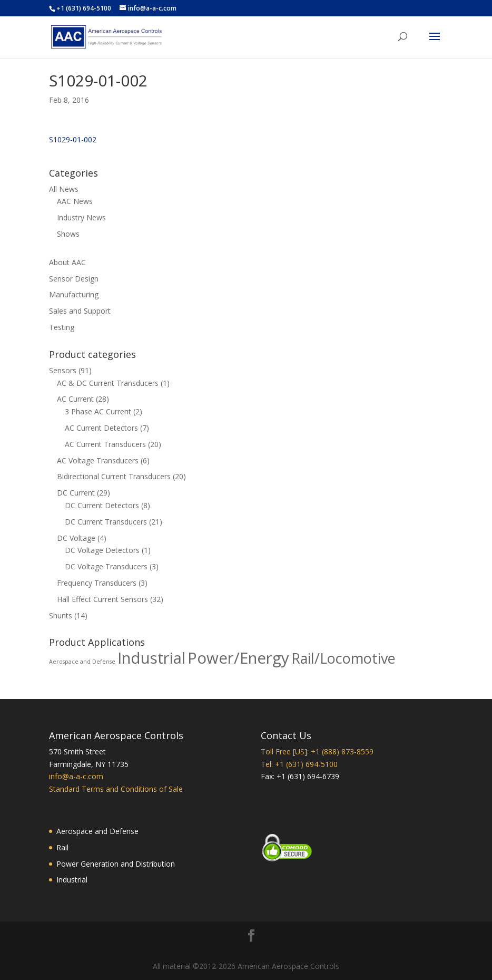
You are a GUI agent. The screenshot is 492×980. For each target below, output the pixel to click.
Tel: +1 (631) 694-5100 (299, 764)
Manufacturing (74, 294)
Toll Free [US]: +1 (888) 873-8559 (317, 751)
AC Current (75, 399)
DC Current (76, 493)
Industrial (72, 880)
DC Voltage (76, 538)
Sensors (63, 370)
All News (64, 189)
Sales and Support (80, 311)
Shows (68, 234)
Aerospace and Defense (97, 831)
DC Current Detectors (102, 505)
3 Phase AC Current (98, 411)
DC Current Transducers (106, 522)
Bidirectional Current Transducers (114, 476)
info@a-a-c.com (76, 776)
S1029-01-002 (73, 139)
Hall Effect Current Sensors (102, 599)
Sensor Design (74, 279)
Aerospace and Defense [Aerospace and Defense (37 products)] (82, 662)
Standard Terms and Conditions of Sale (116, 789)
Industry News (81, 217)
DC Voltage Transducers (106, 566)
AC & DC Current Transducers (108, 383)
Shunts (61, 615)
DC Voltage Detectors (102, 550)
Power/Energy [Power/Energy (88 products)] (238, 658)
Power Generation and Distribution (116, 864)
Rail (62, 847)
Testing (62, 327)
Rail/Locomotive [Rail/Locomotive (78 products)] (343, 658)
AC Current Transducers (105, 444)
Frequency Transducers (97, 583)
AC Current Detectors (101, 428)
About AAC (67, 262)
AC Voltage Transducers (98, 460)
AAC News (75, 201)
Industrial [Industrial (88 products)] (151, 658)
